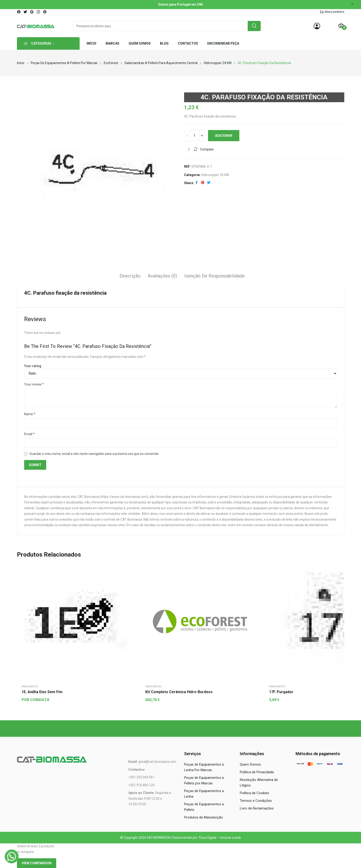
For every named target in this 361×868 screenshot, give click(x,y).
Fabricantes (30, 687)
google (32, 12)
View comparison (37, 863)
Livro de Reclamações (257, 808)
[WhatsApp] (12, 856)
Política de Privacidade (257, 772)
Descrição (130, 276)
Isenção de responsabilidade (215, 276)
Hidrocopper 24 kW (215, 175)
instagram (39, 12)
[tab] (130, 277)
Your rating (33, 366)
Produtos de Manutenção (203, 817)
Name (30, 414)
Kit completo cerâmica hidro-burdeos (179, 692)
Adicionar (224, 136)
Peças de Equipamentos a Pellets (204, 807)
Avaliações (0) (162, 276)
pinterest (45, 12)
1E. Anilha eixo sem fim (42, 692)
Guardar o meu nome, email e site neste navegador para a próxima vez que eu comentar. (94, 454)
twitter (26, 12)
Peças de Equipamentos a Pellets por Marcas (204, 780)
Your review (34, 384)
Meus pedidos (335, 12)
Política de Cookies (254, 793)
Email (29, 434)
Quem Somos (250, 764)
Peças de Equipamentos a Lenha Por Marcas (204, 767)
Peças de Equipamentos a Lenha (204, 794)
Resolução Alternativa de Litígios (259, 783)
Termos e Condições (256, 801)
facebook (19, 12)
